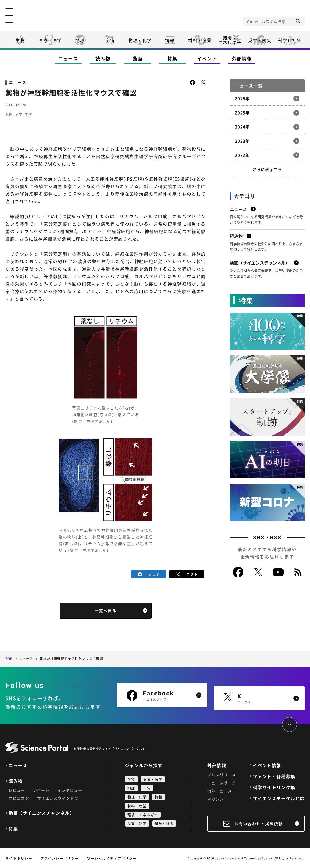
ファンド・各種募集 (274, 775)
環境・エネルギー (143, 814)
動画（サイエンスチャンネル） (41, 812)
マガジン (216, 798)
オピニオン (19, 797)
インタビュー (70, 789)
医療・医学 (50, 40)
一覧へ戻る (106, 610)
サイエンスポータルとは (279, 797)
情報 (170, 40)
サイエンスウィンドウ (58, 797)
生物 (20, 40)
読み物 (103, 58)
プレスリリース (222, 774)
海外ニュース (220, 790)
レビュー (17, 789)
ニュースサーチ (222, 782)
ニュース (68, 58)
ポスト (187, 574)
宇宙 (110, 40)
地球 (80, 40)
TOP (9, 658)
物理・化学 (140, 40)
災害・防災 (260, 40)
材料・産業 (200, 40)
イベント (207, 58)
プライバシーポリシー (59, 857)
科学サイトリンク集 (274, 786)
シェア (149, 574)
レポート (41, 789)
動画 (137, 58)
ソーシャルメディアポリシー (112, 857)
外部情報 (242, 58)
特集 (172, 58)
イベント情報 (267, 764)
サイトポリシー (19, 857)
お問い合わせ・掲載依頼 (259, 823)
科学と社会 (290, 40)
